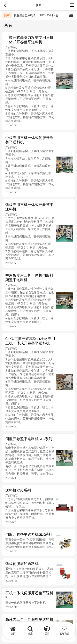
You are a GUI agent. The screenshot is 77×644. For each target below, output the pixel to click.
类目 (47, 633)
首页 (13, 633)
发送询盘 (64, 633)
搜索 (30, 633)
